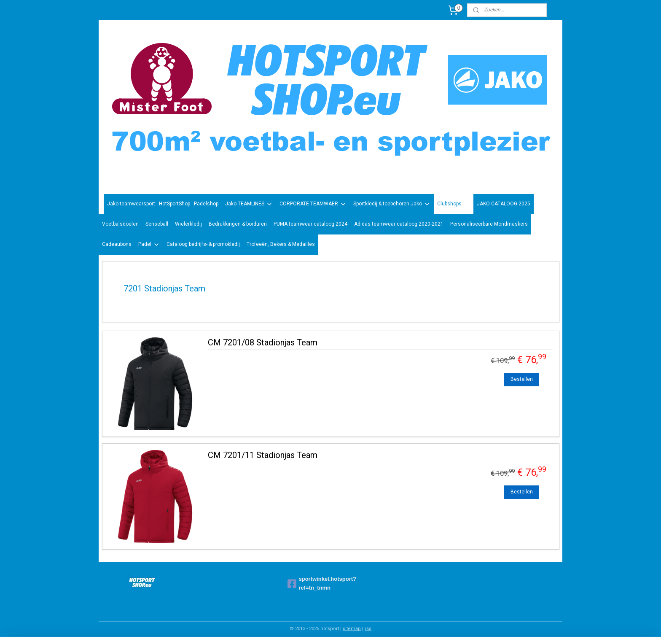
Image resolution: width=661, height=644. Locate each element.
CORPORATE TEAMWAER (313, 204)
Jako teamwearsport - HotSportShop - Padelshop (163, 204)
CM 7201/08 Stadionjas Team (263, 342)
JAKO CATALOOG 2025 (504, 204)
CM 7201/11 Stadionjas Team (263, 455)
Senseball (157, 224)
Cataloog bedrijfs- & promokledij (203, 244)
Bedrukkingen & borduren (238, 224)
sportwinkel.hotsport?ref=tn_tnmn (322, 583)
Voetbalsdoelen (120, 224)
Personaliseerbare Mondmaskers (489, 224)
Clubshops (454, 204)
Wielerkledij (188, 224)
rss (368, 629)
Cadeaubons (117, 244)
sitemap (352, 629)
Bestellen (522, 379)
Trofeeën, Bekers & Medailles (281, 244)
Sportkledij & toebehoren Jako (392, 204)
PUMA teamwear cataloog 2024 (310, 224)
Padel (149, 245)
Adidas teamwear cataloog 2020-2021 (399, 224)
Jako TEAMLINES (249, 204)
